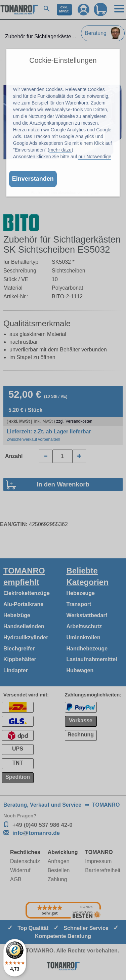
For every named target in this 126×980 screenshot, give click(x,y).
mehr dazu (60, 150)
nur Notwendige (95, 157)
